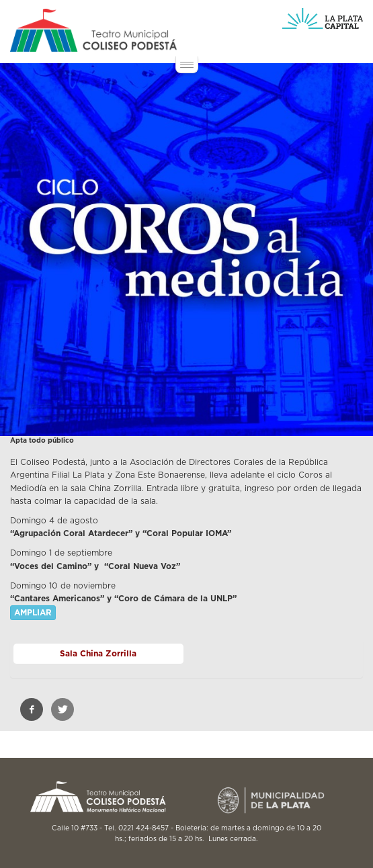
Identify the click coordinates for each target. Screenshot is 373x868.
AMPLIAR (33, 613)
